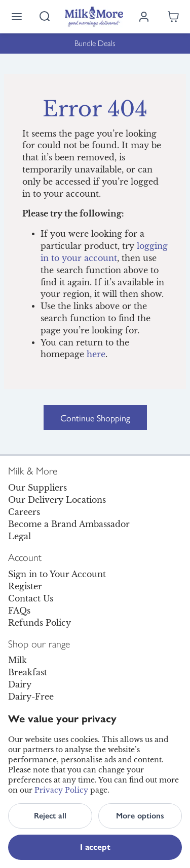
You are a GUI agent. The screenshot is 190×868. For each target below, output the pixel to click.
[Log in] (144, 17)
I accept (95, 847)
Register (25, 586)
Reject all (50, 816)
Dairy (20, 684)
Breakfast (28, 672)
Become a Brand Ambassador (69, 524)
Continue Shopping (95, 418)
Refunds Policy (40, 623)
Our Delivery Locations (57, 500)
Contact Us (31, 598)
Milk (17, 660)
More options (140, 816)
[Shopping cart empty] (173, 17)
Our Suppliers (37, 488)
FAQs (19, 611)
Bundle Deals (95, 43)
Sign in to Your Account (57, 574)
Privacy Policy (61, 790)
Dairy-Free (31, 697)
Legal (20, 536)
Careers (24, 512)
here (96, 354)
